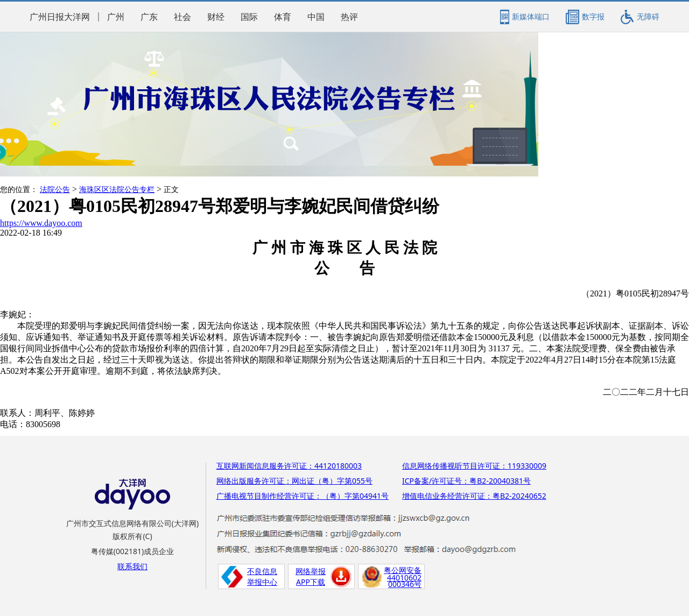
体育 (283, 17)
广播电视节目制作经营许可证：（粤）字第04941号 (303, 496)
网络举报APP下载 (311, 576)
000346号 (405, 584)
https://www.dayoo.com (41, 223)
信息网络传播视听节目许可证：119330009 (474, 466)
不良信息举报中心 (262, 576)
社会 (182, 17)
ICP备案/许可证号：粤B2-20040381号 (466, 481)
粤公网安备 (403, 570)
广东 (149, 17)
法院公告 (55, 190)
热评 (349, 17)
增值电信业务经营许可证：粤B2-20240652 (474, 496)
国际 (249, 17)
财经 (216, 17)
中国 (316, 17)
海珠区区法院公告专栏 (117, 190)
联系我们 (132, 566)
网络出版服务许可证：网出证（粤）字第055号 (294, 481)
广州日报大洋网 (60, 17)
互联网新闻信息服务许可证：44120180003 (289, 466)
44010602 (404, 578)
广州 (116, 17)
